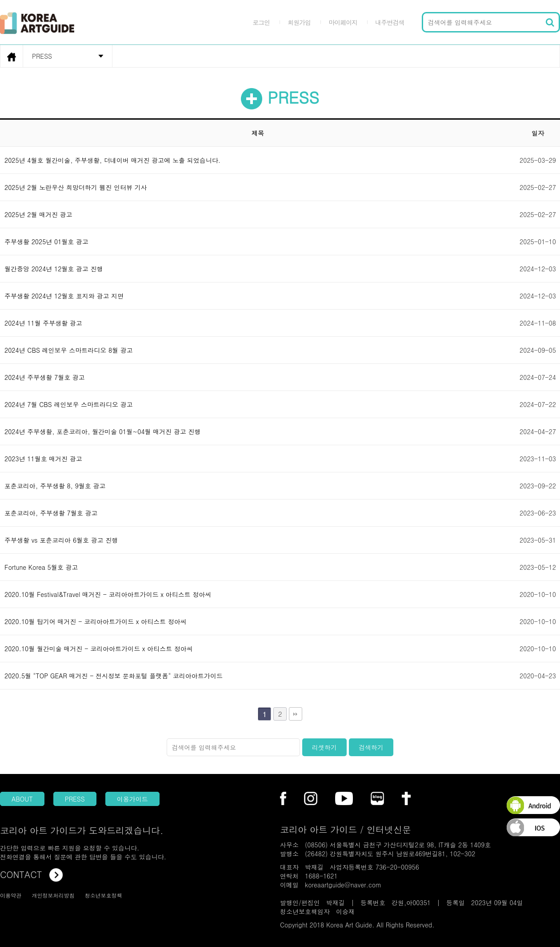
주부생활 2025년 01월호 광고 (46, 242)
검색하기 (371, 747)
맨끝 (296, 714)
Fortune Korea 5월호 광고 (41, 567)
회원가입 (299, 22)
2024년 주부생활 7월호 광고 (45, 377)
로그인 (261, 22)
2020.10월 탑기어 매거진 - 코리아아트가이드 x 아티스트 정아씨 (96, 621)
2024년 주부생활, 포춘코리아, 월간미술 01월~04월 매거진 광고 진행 (103, 431)
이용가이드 (132, 799)
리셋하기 (324, 747)
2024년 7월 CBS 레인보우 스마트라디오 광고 (69, 404)
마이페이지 (343, 22)
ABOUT (22, 799)
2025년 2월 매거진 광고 (38, 214)
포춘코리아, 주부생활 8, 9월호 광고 (55, 486)
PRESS (75, 799)
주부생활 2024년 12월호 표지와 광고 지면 (64, 296)
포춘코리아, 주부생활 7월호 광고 (51, 513)
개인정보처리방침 (53, 895)
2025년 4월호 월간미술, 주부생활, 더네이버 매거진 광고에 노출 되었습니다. (112, 160)
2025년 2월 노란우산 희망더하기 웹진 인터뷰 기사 (76, 187)
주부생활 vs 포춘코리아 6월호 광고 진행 (61, 540)
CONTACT (31, 874)
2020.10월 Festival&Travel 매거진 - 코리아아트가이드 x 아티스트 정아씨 (108, 594)
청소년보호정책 (104, 895)
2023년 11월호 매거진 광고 (43, 459)
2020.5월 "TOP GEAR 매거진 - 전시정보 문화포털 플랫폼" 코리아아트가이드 (114, 676)
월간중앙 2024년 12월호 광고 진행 (54, 269)
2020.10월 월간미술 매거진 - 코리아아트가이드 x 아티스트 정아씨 (99, 649)
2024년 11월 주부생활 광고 (43, 323)
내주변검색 (390, 22)
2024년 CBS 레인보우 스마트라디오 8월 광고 (69, 350)
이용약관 (11, 895)
